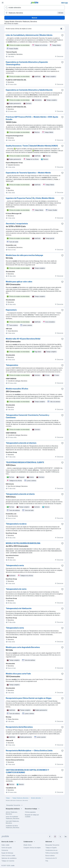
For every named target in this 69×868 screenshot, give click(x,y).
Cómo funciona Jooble (8, 856)
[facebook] (50, 837)
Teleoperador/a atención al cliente (20, 494)
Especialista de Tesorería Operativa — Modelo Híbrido (28, 173)
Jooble (12, 866)
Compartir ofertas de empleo (32, 848)
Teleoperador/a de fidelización (19, 608)
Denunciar (59, 56)
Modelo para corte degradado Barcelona (23, 647)
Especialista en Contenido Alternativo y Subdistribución (29, 90)
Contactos (5, 850)
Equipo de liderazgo (7, 853)
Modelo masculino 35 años (17, 389)
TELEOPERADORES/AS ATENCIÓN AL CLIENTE (25, 462)
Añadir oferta (27, 845)
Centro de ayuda (7, 848)
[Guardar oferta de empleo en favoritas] (62, 35)
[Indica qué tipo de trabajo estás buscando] (35, 8)
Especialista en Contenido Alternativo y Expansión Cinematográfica (27, 63)
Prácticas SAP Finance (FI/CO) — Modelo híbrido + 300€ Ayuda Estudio (32, 118)
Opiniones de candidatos (9, 858)
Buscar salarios (50, 856)
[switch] (62, 29)
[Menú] (3, 3)
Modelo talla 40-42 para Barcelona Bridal (23, 339)
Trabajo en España (51, 848)
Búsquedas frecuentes (15, 805)
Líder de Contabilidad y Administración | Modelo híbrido (29, 35)
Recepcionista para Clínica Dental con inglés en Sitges (29, 698)
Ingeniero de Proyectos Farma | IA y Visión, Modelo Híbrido (30, 198)
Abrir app (65, 3)
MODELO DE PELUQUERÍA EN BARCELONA (23, 543)
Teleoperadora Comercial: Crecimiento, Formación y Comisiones (28, 416)
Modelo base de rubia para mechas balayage (24, 255)
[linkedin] (66, 837)
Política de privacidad (52, 853)
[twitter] (60, 837)
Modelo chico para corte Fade (18, 674)
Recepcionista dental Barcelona (19, 727)
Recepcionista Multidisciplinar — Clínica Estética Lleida (29, 751)
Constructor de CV (51, 858)
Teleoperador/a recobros (16, 524)
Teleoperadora (12, 365)
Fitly (47, 861)
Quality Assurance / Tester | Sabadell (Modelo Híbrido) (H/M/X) (32, 146)
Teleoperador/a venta (15, 565)
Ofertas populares (30, 812)
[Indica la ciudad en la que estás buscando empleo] (35, 13)
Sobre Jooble (5, 845)
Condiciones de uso (51, 850)
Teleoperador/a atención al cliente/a (21, 443)
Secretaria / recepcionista (17, 224)
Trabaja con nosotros (8, 861)
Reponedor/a (11, 310)
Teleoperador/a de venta (16, 589)
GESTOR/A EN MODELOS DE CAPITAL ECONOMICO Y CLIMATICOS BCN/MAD (27, 771)
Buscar (34, 18)
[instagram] (55, 837)
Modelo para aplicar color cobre (19, 282)
